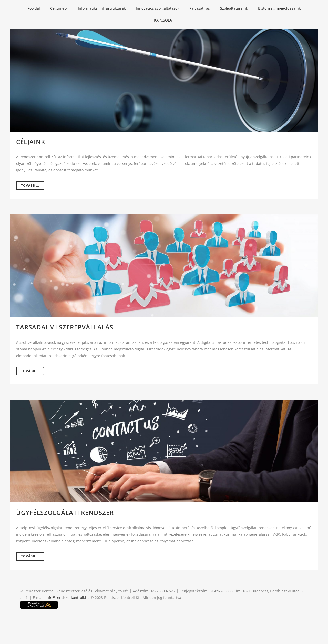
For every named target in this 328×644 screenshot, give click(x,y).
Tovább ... (30, 185)
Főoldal (34, 8)
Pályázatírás (200, 8)
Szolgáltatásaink (234, 8)
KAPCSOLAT (164, 20)
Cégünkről (59, 8)
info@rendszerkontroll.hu (68, 598)
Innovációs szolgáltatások (157, 8)
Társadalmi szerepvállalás (65, 327)
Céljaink (31, 142)
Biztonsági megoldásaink (279, 8)
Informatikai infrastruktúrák (102, 8)
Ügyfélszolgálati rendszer (65, 513)
